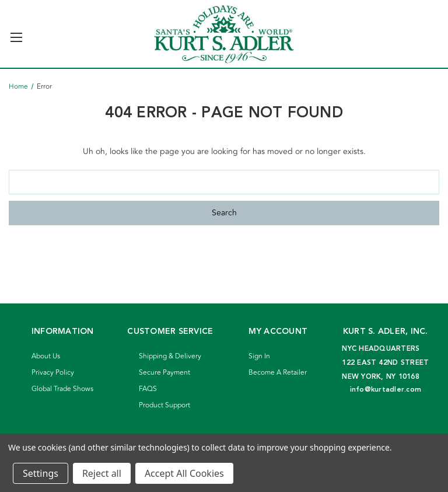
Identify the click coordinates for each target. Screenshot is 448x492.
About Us (46, 356)
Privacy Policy (53, 373)
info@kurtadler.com (386, 390)
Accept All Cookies (184, 473)
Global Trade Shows (62, 389)
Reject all (102, 473)
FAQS (148, 389)
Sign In (259, 356)
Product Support (164, 405)
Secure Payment (164, 373)
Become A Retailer (278, 373)
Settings (41, 473)
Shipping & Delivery (170, 356)
